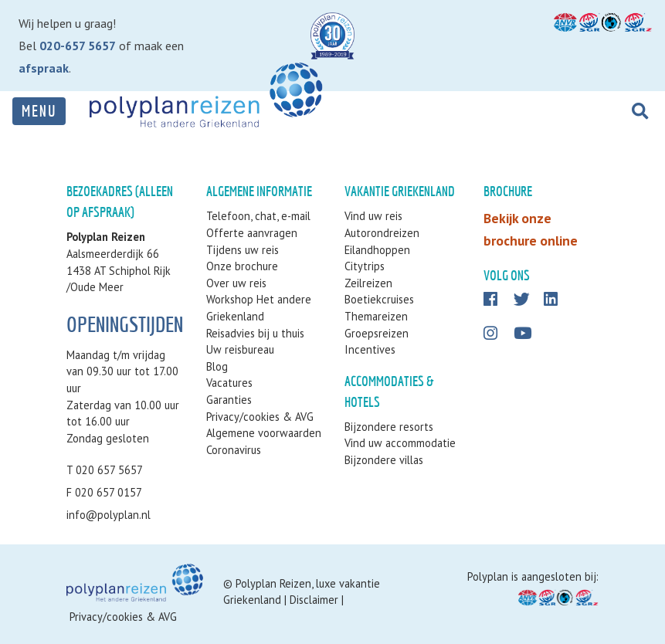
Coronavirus (234, 450)
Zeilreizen (368, 283)
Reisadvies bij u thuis (255, 333)
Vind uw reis (373, 216)
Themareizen (376, 316)
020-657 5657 (78, 46)
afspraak (44, 68)
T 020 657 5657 (105, 470)
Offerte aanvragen (252, 233)
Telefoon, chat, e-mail (258, 216)
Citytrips (365, 266)
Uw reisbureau (240, 349)
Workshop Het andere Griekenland (259, 308)
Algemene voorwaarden (264, 433)
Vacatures (229, 383)
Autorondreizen (382, 233)
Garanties (229, 400)
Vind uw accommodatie (400, 443)
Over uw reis (236, 283)
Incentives (370, 349)
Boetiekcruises (379, 299)
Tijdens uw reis (243, 250)
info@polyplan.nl (109, 515)
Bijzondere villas (384, 460)
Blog (217, 366)
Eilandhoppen (377, 250)
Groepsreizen (377, 333)
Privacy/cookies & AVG (260, 417)
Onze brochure (242, 266)
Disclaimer (314, 600)
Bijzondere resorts (389, 427)
